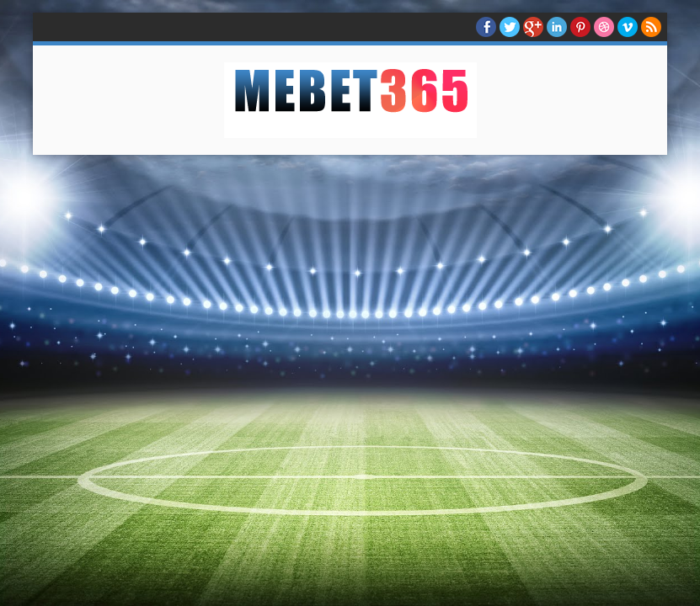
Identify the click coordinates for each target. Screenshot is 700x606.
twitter (510, 27)
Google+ (533, 27)
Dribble (604, 27)
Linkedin (557, 27)
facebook (486, 27)
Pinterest (580, 27)
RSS (651, 27)
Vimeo (628, 27)
